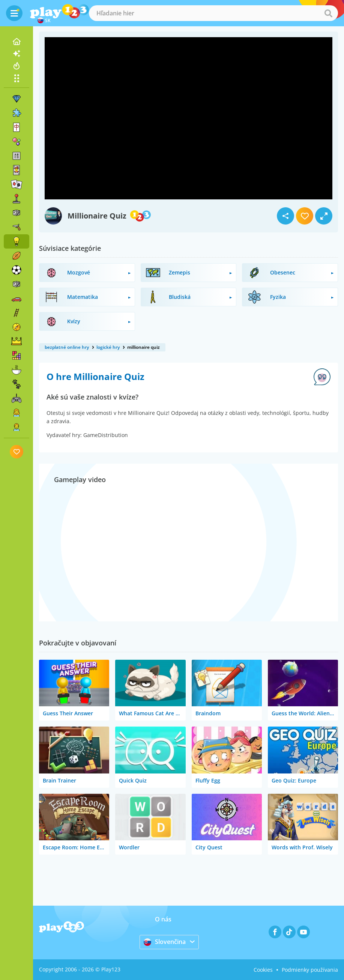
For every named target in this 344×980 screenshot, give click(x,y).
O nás (163, 919)
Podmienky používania (310, 970)
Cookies (263, 970)
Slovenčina (165, 942)
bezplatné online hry (67, 347)
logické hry (108, 347)
